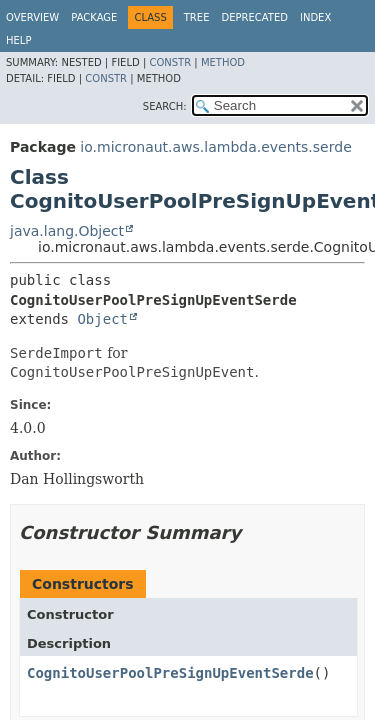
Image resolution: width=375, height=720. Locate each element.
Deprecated (254, 17)
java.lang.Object (67, 231)
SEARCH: (165, 106)
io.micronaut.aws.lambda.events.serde (215, 147)
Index (315, 17)
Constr (170, 62)
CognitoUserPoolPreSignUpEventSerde (170, 673)
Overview (32, 17)
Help (18, 40)
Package (94, 17)
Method (223, 62)
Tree (197, 17)
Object (102, 319)
